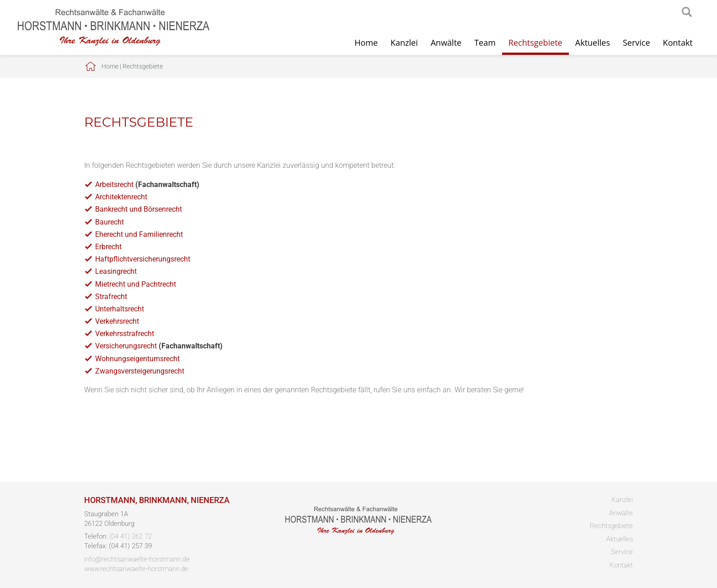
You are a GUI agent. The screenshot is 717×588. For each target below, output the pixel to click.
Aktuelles (593, 43)
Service (637, 43)
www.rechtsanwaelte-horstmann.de (136, 569)
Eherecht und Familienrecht (139, 234)
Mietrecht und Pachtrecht (136, 284)
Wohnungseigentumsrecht (137, 359)
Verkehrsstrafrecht (125, 334)
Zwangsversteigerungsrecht (140, 371)
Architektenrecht (121, 197)
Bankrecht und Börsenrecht (139, 209)
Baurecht (110, 222)
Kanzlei (404, 43)
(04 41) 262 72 (131, 536)
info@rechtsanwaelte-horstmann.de (137, 559)
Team (485, 43)
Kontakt (678, 43)
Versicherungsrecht (126, 346)
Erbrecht (108, 247)
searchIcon (687, 12)
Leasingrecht (116, 271)
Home (366, 43)
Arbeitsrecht (114, 184)
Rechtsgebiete (535, 43)
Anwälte (446, 43)
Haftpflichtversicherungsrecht (143, 259)
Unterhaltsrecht (120, 309)
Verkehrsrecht (117, 321)
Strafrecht (111, 297)
